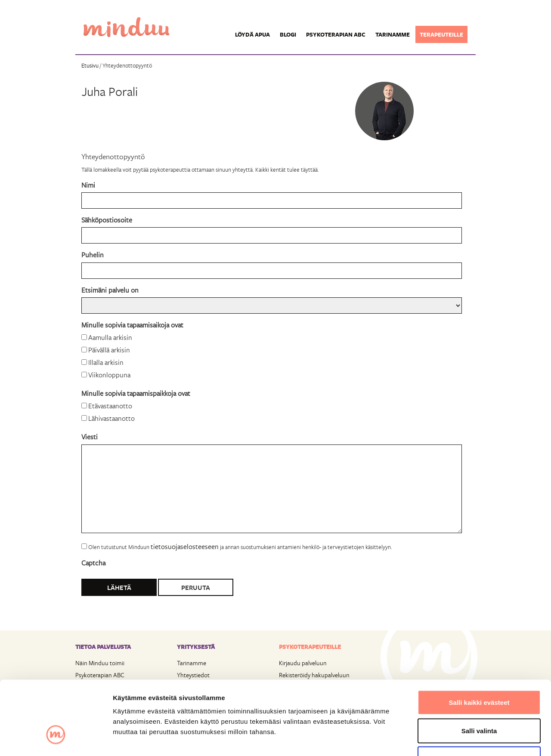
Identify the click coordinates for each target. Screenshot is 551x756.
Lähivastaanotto (111, 418)
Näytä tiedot (460, 739)
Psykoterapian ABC (336, 34)
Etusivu (90, 65)
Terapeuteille (441, 34)
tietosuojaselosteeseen (185, 546)
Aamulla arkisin (110, 337)
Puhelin (93, 255)
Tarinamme (393, 34)
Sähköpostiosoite (107, 220)
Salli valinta (479, 671)
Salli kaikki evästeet (479, 643)
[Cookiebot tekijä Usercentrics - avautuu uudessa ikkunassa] (56, 739)
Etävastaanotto (110, 406)
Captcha (93, 563)
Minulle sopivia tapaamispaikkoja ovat (136, 393)
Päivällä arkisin (109, 350)
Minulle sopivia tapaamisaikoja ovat (132, 325)
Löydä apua (252, 34)
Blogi (288, 34)
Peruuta (196, 587)
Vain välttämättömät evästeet (479, 699)
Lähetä (119, 587)
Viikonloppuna (109, 375)
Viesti (90, 437)
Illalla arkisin (106, 362)
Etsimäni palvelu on (110, 290)
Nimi (88, 185)
